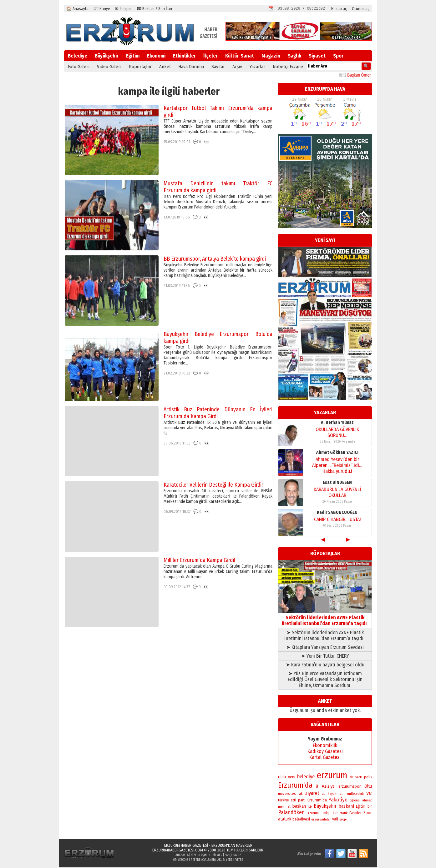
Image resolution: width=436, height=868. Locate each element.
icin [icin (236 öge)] (342, 794)
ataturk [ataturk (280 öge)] (285, 820)
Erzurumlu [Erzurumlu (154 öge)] (314, 814)
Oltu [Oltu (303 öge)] (368, 787)
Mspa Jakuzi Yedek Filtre (226, 860)
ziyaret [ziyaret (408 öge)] (312, 794)
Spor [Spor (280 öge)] (368, 813)
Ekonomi (156, 56)
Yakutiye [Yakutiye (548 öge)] (338, 800)
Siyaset (317, 56)
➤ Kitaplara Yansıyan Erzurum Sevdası (325, 648)
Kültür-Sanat (240, 56)
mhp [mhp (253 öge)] (327, 814)
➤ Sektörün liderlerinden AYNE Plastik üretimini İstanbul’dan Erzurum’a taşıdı (325, 636)
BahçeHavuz (233, 856)
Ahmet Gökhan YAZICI (337, 453)
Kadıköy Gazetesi (325, 752)
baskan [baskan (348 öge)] (299, 807)
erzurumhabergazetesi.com (178, 851)
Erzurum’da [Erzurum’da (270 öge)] (317, 801)
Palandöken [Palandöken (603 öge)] (291, 813)
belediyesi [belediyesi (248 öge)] (301, 820)
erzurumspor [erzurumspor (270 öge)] (350, 787)
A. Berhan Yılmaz (337, 423)
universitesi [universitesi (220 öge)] (287, 794)
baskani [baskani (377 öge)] (346, 807)
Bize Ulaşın (199, 856)
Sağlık (294, 56)
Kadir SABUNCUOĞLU (337, 513)
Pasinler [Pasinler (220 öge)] (355, 813)
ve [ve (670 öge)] (369, 794)
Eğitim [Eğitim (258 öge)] (361, 807)
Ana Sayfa (182, 856)
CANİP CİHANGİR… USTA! (337, 520)
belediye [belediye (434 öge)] (306, 777)
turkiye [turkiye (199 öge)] (283, 801)
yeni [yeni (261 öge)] (292, 778)
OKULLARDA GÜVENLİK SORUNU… (337, 433)
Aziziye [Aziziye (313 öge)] (328, 787)
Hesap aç (339, 9)
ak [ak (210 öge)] (301, 794)
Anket (165, 67)
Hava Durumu (191, 67)
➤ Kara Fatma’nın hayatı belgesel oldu (325, 665)
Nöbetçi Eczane (288, 67)
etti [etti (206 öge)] (293, 801)
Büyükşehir (107, 56)
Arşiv (237, 67)
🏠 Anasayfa (78, 9)
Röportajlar (140, 67)
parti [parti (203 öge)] (302, 801)
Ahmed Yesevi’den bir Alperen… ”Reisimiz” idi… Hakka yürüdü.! (337, 466)
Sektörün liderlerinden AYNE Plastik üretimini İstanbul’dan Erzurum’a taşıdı (325, 618)
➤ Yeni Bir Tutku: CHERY (325, 657)
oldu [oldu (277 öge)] (282, 778)
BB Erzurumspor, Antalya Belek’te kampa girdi (215, 259)
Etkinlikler (184, 56)
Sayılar (218, 67)
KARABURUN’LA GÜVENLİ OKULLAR (337, 493)
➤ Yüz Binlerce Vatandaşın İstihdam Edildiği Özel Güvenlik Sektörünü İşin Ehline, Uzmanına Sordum (325, 680)
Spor (338, 56)
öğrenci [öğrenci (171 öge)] (355, 801)
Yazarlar (257, 67)
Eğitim (133, 56)
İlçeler (210, 56)
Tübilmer (216, 856)
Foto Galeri (79, 67)
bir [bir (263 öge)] (370, 807)
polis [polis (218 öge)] (368, 778)
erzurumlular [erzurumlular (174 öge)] (321, 820)
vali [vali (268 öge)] (335, 820)
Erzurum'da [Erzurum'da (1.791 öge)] (295, 786)
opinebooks (181, 860)
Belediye (78, 56)
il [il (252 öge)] (317, 787)
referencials (200, 860)
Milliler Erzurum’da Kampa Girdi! (199, 561)
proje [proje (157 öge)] (343, 820)
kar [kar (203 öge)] (335, 814)
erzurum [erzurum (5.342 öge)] (332, 776)
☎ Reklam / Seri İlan (154, 9)
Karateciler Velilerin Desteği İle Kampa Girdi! (213, 485)
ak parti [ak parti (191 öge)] (356, 778)
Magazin (271, 56)
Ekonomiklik (325, 746)
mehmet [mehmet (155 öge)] (284, 807)
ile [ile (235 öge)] (310, 807)
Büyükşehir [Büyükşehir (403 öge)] (325, 807)
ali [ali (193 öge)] (324, 794)
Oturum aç (361, 9)
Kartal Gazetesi (325, 758)
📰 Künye (102, 9)
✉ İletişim (123, 9)
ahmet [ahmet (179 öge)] (367, 801)
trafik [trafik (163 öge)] (344, 814)
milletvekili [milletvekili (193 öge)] (355, 794)
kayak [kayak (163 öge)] (332, 794)
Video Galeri (109, 67)
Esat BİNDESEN (337, 483)
